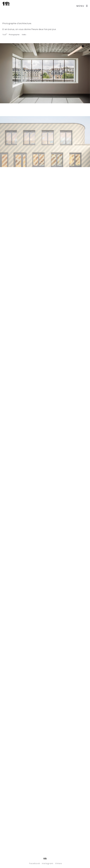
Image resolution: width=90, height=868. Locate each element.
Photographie (14, 35)
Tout (4, 35)
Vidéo (24, 35)
